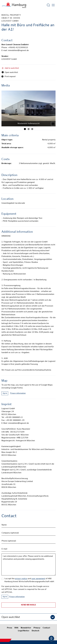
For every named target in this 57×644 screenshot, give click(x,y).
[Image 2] (29, 129)
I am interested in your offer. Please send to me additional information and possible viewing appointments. (28, 565)
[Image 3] (32, 129)
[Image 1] (25, 129)
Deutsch (35, 631)
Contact (46, 628)
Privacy (37, 628)
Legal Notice (24, 631)
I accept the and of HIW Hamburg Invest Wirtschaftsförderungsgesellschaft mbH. (29, 580)
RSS (16, 628)
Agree (5, 393)
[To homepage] (14, 5)
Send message (29, 605)
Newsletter (26, 628)
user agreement (38, 579)
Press (10, 628)
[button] (28, 617)
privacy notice (21, 579)
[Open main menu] (53, 5)
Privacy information (18, 393)
